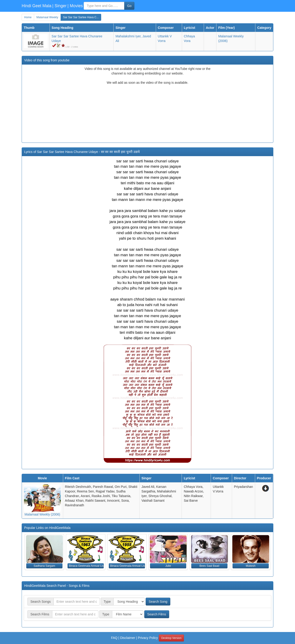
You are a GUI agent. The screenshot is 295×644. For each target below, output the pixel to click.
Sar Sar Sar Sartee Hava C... (81, 17)
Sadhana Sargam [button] (44, 566)
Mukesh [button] (251, 566)
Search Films (157, 614)
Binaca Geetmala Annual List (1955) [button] (128, 566)
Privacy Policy (148, 638)
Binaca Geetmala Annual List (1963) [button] (86, 566)
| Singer (59, 6)
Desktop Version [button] (171, 638)
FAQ (114, 638)
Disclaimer (128, 638)
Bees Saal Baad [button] (209, 566)
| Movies (75, 6)
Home (28, 17)
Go (129, 6)
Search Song (158, 602)
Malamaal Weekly (47, 17)
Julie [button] (168, 566)
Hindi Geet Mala (37, 6)
